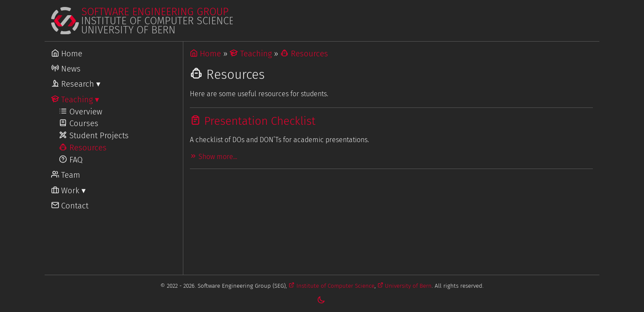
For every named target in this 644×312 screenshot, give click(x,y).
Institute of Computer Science (331, 286)
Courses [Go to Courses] (79, 123)
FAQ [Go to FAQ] (71, 160)
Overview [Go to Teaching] (81, 112)
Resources (304, 54)
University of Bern (405, 286)
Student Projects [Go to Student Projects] (94, 136)
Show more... (213, 157)
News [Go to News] (66, 69)
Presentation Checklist (253, 121)
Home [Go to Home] (67, 54)
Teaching (251, 54)
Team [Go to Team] (66, 175)
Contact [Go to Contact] (70, 206)
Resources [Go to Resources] (83, 148)
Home (206, 54)
